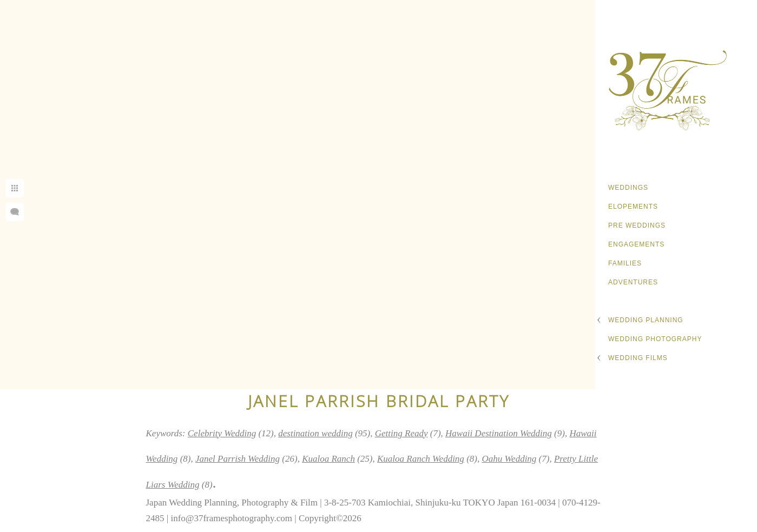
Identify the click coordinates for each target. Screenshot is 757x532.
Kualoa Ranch (328, 459)
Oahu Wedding (509, 459)
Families (625, 263)
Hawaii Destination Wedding (499, 433)
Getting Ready (401, 433)
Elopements (633, 207)
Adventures (633, 282)
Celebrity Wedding (222, 433)
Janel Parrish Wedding (238, 459)
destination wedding (315, 433)
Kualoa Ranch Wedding (421, 459)
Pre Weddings (637, 225)
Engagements (636, 244)
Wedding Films (638, 358)
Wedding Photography (655, 339)
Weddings (628, 188)
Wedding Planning (646, 320)
